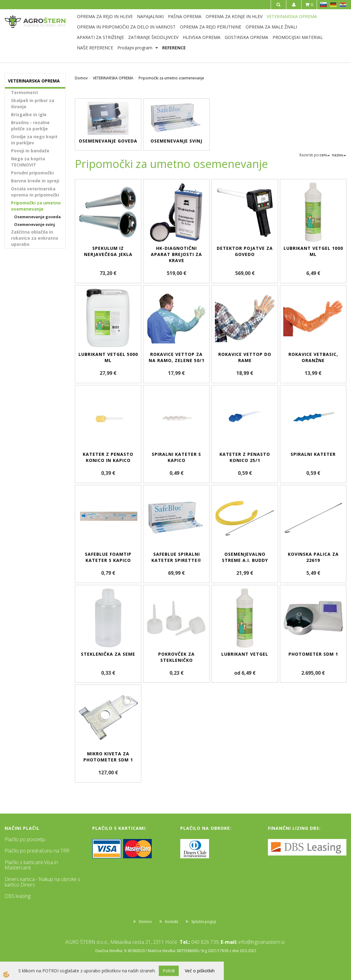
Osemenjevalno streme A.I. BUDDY (245, 557)
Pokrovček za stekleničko (176, 657)
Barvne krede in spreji (35, 181)
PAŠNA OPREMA (185, 16)
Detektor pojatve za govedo (245, 251)
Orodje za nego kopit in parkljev (34, 140)
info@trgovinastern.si (261, 942)
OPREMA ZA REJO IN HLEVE (105, 16)
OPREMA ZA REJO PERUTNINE (211, 27)
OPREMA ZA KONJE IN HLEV (234, 16)
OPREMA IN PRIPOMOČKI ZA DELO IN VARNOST (126, 27)
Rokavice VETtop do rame (245, 357)
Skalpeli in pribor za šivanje (33, 103)
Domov (81, 78)
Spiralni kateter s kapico (176, 457)
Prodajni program (135, 48)
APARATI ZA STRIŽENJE (100, 37)
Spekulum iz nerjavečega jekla (108, 251)
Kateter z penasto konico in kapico (108, 457)
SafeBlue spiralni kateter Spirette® (176, 557)
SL (323, 5)
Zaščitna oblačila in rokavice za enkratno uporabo (35, 238)
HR (343, 5)
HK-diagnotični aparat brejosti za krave (176, 254)
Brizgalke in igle (29, 114)
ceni (325, 155)
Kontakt (172, 922)
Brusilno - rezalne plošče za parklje (30, 126)
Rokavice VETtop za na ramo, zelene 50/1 (177, 357)
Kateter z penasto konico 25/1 (245, 457)
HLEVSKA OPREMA (202, 37)
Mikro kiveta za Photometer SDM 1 (108, 757)
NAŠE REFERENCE (95, 48)
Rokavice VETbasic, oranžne (313, 357)
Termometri (25, 92)
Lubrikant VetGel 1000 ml (313, 251)
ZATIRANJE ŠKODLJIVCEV (153, 37)
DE (333, 5)
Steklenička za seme (108, 654)
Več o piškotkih (200, 971)
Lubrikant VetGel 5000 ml (108, 357)
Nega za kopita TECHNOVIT (28, 162)
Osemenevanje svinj (34, 224)
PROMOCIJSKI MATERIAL (298, 37)
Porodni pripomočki (32, 173)
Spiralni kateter (313, 454)
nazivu (339, 155)
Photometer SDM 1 (313, 654)
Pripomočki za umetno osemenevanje (36, 206)
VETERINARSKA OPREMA (292, 16)
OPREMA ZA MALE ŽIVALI (271, 27)
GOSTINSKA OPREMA (246, 37)
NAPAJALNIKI (150, 16)
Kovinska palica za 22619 (313, 557)
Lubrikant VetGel (245, 654)
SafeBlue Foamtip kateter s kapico (108, 557)
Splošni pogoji (204, 922)
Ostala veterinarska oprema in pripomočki (35, 192)
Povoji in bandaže (30, 151)
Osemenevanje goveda (37, 217)
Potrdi (169, 971)
